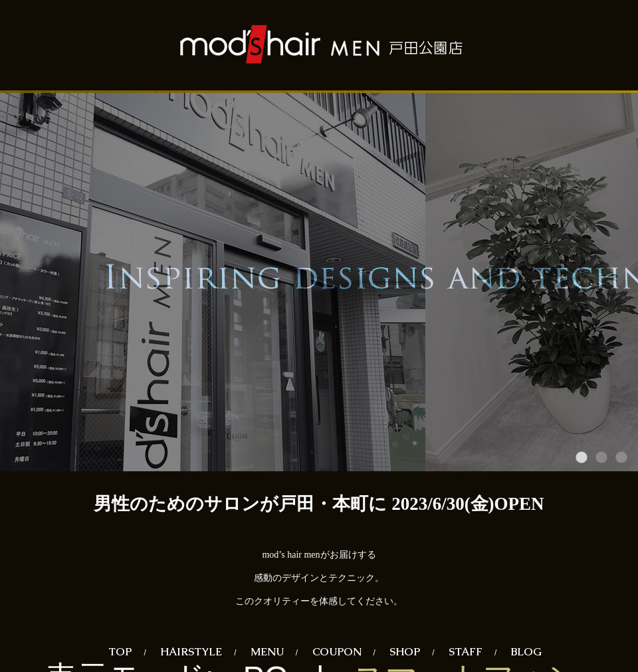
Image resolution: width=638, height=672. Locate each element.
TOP (120, 652)
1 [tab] (582, 458)
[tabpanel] (319, 281)
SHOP (405, 652)
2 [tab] (601, 458)
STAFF (466, 652)
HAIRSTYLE (191, 652)
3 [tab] (621, 458)
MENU (267, 652)
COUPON (337, 652)
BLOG (526, 652)
